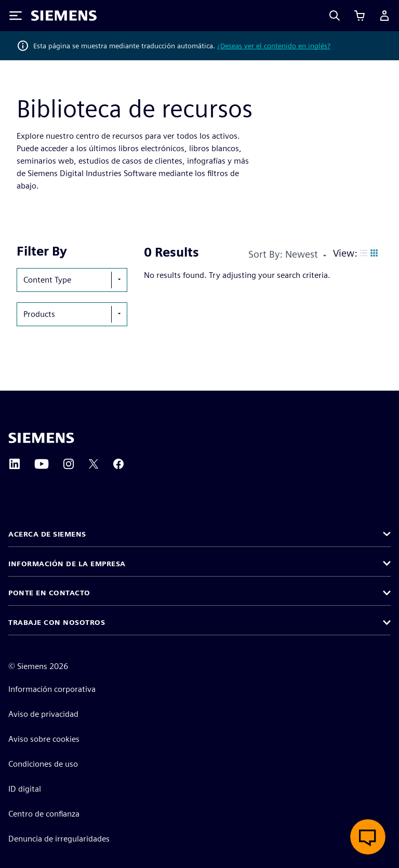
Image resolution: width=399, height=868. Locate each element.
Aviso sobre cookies (44, 739)
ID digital (25, 789)
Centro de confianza (44, 814)
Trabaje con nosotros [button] (57, 622)
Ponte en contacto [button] (49, 593)
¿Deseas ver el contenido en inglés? (274, 46)
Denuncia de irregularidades (59, 839)
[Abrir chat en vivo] (368, 837)
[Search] (335, 16)
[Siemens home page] (41, 438)
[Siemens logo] (64, 16)
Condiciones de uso (43, 764)
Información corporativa (52, 689)
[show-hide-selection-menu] (119, 280)
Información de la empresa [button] (67, 564)
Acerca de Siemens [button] (47, 534)
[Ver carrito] (360, 16)
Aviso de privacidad (43, 714)
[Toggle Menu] (16, 16)
